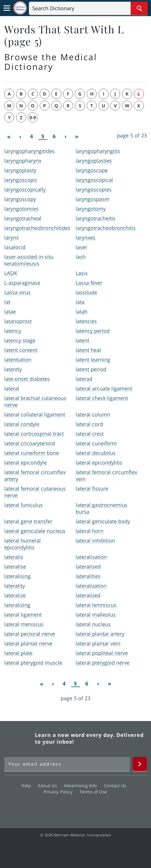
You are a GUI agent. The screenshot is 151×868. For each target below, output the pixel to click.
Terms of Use (93, 792)
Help (28, 785)
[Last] (77, 137)
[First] (9, 137)
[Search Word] (139, 8)
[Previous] (20, 137)
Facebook (45, 808)
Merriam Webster (19, 738)
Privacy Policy (60, 792)
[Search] (88, 8)
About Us (49, 785)
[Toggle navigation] (7, 8)
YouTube (86, 808)
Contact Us (117, 785)
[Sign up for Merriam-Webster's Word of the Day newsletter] (67, 764)
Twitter (65, 808)
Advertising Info (82, 785)
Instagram (106, 808)
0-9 (33, 118)
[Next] (65, 137)
